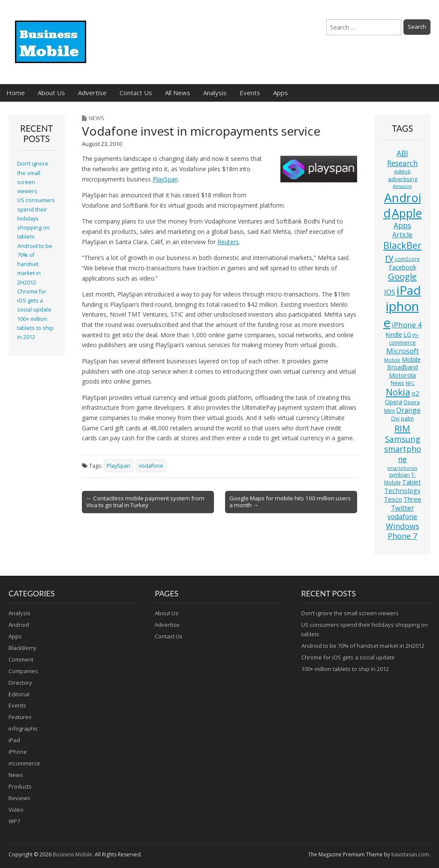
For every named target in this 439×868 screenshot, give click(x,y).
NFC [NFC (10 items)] (410, 383)
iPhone (18, 752)
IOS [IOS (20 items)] (390, 292)
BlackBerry (23, 648)
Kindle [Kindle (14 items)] (394, 334)
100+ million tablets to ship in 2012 (35, 328)
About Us (51, 93)
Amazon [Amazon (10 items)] (402, 186)
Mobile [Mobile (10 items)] (392, 360)
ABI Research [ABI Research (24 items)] (403, 158)
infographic (23, 729)
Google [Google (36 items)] (402, 277)
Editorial (19, 694)
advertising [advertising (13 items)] (403, 179)
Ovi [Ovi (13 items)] (395, 418)
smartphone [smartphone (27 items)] (403, 454)
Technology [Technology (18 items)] (402, 490)
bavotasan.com (410, 854)
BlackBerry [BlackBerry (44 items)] (402, 251)
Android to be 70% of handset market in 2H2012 (35, 264)
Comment (21, 659)
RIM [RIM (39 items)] (402, 428)
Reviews (20, 798)
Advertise (92, 93)
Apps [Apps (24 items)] (402, 225)
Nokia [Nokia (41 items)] (398, 392)
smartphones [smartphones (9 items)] (402, 468)
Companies (23, 671)
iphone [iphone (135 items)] (401, 315)
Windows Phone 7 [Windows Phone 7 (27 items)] (403, 531)
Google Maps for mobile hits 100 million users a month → (290, 502)
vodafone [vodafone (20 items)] (402, 517)
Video (16, 810)
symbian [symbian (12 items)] (399, 475)
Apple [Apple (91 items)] (407, 213)
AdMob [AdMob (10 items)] (402, 171)
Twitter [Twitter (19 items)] (403, 508)
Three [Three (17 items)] (412, 499)
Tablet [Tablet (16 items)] (412, 482)
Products (20, 786)
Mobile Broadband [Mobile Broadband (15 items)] (404, 363)
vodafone (151, 466)
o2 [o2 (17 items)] (415, 393)
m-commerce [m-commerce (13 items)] (404, 339)
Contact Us (136, 93)
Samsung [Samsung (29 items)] (403, 439)
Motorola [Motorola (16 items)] (402, 375)
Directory (20, 683)
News (96, 118)
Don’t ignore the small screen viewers (350, 613)
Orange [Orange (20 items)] (408, 410)
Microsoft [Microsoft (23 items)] (403, 351)
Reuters (228, 242)
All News (178, 93)
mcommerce (24, 763)
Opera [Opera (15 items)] (394, 402)
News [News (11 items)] (397, 383)
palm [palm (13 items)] (407, 418)
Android (19, 625)
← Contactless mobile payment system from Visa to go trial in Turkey (145, 502)
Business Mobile (72, 854)
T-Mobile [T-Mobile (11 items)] (400, 479)
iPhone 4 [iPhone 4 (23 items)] (407, 325)
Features (20, 717)
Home (16, 93)
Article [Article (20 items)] (402, 235)
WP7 (14, 821)
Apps (281, 93)
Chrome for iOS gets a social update (34, 301)
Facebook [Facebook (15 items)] (403, 267)
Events (250, 93)
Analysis (215, 93)
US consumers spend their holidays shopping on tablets (36, 218)
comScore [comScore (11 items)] (407, 259)
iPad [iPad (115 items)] (409, 290)
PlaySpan (165, 179)
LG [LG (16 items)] (407, 334)
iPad (14, 740)
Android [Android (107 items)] (402, 205)
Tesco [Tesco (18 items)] (393, 499)
